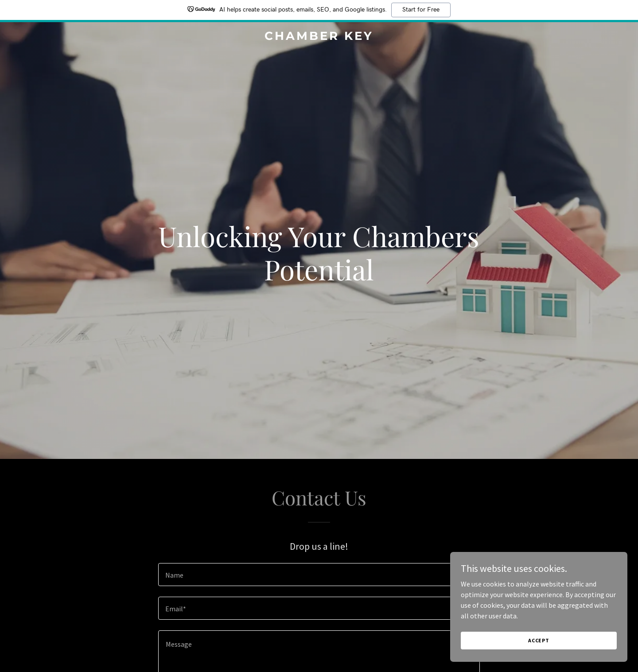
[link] (319, 37)
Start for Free (421, 10)
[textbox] (319, 575)
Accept (539, 640)
